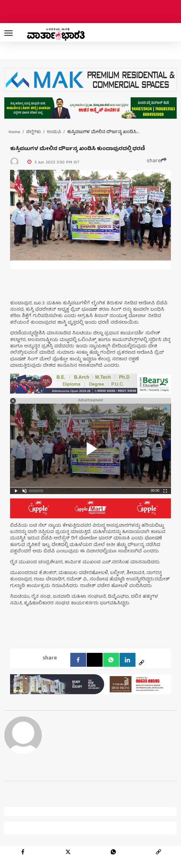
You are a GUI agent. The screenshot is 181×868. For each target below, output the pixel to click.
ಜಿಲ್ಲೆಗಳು (34, 132)
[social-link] (142, 663)
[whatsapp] (113, 852)
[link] (159, 852)
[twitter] (68, 852)
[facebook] (78, 660)
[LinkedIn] (128, 660)
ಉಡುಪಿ (54, 132)
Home (14, 132)
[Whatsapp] (111, 660)
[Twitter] (95, 660)
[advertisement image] (90, 384)
